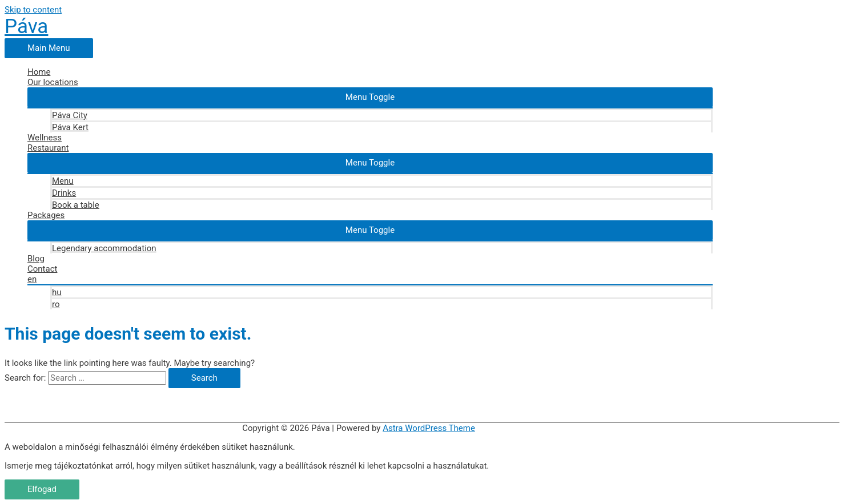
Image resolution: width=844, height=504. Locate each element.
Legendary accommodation (104, 248)
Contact (42, 269)
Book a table (76, 205)
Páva (26, 27)
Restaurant (48, 148)
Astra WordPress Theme (429, 428)
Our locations (53, 82)
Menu (63, 181)
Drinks (64, 193)
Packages (46, 215)
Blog (36, 259)
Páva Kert (70, 127)
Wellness (45, 138)
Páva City (70, 115)
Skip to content (33, 10)
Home (39, 72)
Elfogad (42, 489)
